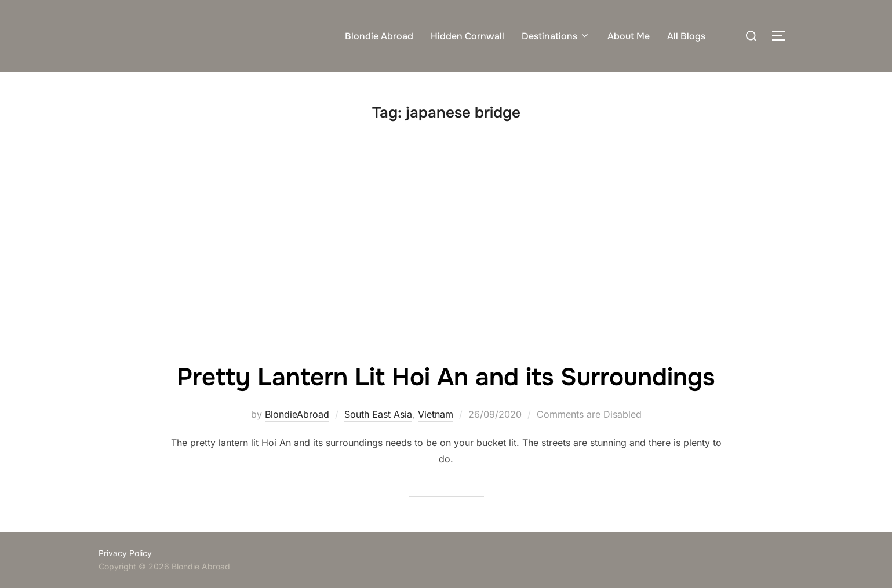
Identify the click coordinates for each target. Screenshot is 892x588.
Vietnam (436, 414)
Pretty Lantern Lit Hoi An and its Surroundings (446, 377)
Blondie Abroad (379, 36)
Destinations (556, 36)
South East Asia (378, 414)
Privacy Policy (125, 553)
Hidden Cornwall (467, 36)
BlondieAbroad (297, 414)
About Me (629, 36)
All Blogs (686, 36)
